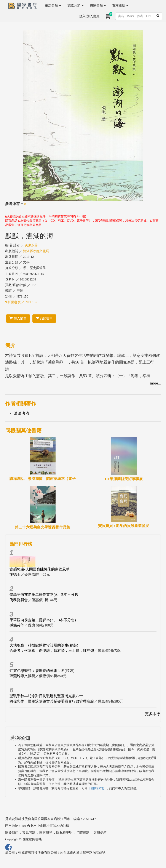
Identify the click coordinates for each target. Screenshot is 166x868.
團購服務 (46, 833)
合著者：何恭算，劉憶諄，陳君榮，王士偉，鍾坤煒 (52, 651)
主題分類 (53, 5)
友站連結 (120, 5)
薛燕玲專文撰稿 (22, 676)
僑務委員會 (19, 600)
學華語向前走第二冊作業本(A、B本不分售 (44, 595)
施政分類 (75, 5)
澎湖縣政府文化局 (36, 251)
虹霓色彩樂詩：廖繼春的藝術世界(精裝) (42, 671)
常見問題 (29, 833)
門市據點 (83, 833)
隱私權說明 (64, 833)
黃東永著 (31, 245)
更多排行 (152, 714)
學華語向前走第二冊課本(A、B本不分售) (43, 620)
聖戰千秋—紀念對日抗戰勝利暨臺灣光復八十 (46, 696)
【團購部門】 (97, 788)
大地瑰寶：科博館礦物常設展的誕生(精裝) (44, 645)
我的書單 (44, 318)
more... (155, 383)
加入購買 (18, 318)
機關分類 (98, 5)
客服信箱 (100, 833)
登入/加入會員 (89, 16)
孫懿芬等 (17, 625)
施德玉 (15, 574)
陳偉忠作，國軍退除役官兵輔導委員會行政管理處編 (52, 701)
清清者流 (22, 413)
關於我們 (12, 833)
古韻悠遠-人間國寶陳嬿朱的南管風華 (40, 569)
